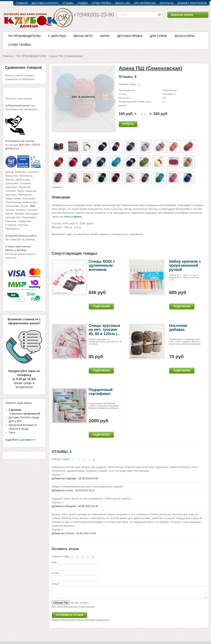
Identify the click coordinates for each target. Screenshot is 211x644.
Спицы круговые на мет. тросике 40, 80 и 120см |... (104, 330)
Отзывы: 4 (127, 77)
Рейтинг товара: (61, 459)
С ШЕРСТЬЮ (57, 36)
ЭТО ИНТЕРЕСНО (145, 3)
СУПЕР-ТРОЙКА (101, 3)
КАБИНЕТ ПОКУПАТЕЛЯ (192, 3)
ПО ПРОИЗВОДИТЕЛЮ (25, 36)
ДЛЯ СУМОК (158, 36)
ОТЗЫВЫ (68, 3)
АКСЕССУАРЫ (185, 36)
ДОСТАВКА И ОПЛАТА (45, 3)
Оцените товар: (128, 84)
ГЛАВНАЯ (22, 3)
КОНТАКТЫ (167, 3)
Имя (54, 562)
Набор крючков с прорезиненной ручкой (185, 266)
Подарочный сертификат (101, 392)
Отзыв (55, 584)
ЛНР (32, 206)
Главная (8, 56)
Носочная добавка (178, 328)
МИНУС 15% (123, 3)
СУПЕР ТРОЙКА (20, 45)
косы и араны (73, 217)
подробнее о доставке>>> (20, 440)
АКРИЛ (105, 36)
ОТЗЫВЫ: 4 (62, 452)
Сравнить (57, 187)
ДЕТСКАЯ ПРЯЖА (130, 36)
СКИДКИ (83, 3)
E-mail (55, 573)
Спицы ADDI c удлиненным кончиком (102, 266)
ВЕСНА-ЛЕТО (83, 36)
